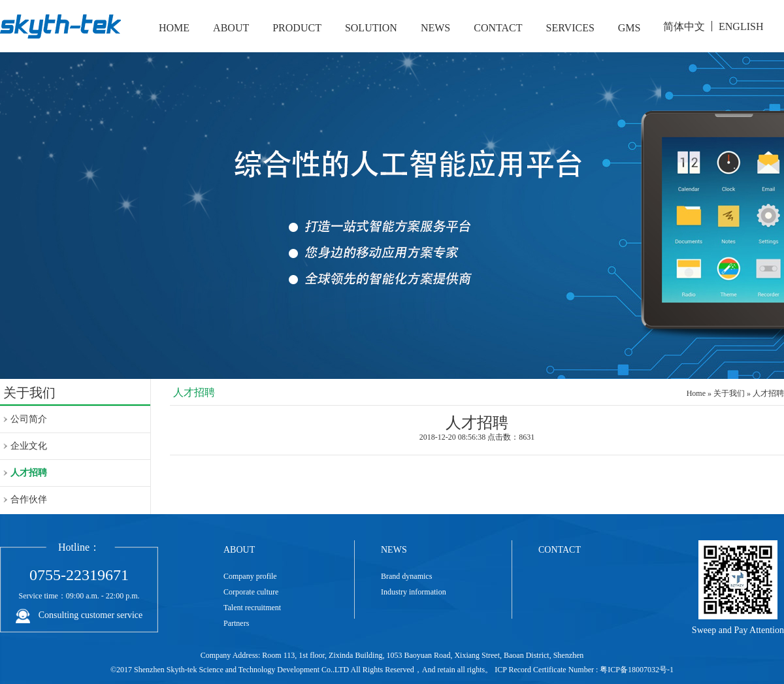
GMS (629, 28)
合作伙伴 (29, 499)
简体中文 (684, 26)
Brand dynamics (406, 576)
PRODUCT (297, 28)
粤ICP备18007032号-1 (637, 670)
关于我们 (729, 393)
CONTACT (498, 28)
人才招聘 (29, 473)
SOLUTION (371, 28)
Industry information (414, 592)
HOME (174, 28)
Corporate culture (251, 592)
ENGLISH (741, 26)
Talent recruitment (252, 608)
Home (696, 393)
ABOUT (231, 28)
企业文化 (29, 446)
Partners (236, 623)
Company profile (250, 576)
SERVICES (570, 28)
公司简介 (29, 419)
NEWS (435, 28)
